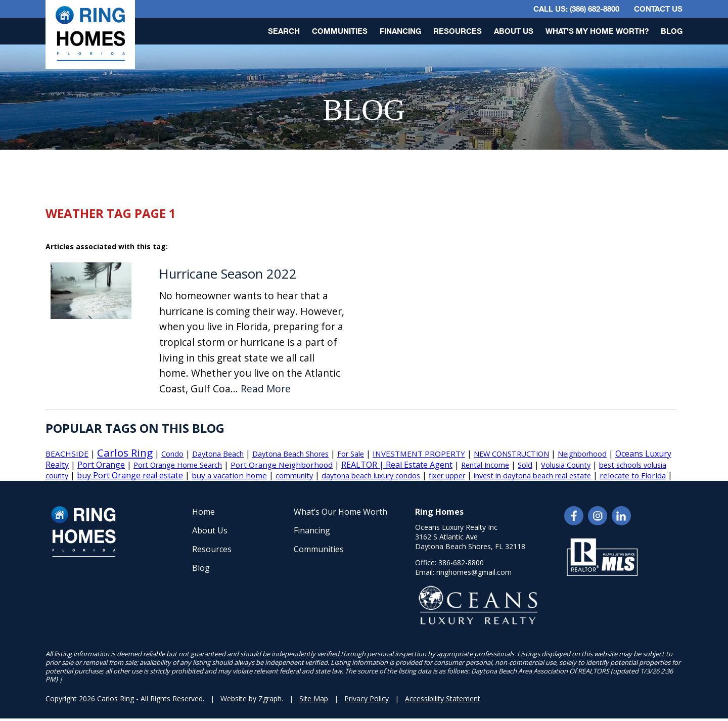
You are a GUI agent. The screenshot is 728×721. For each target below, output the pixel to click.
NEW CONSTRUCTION (511, 454)
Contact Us (658, 9)
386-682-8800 (461, 562)
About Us (514, 31)
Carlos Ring (125, 453)
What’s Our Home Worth (340, 512)
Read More (266, 389)
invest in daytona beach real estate (532, 476)
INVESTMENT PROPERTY (419, 454)
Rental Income (485, 465)
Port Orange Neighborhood (282, 465)
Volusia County (566, 465)
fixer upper (447, 476)
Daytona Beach (218, 454)
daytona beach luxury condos (371, 476)
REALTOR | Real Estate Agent (397, 465)
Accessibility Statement (443, 699)
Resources (458, 31)
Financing (400, 31)
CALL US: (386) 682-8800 (576, 9)
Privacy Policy (367, 699)
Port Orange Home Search (178, 465)
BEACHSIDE (67, 454)
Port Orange (101, 465)
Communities (340, 31)
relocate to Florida (633, 475)
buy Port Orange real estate (130, 475)
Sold (525, 465)
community (294, 476)
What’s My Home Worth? (597, 31)
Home (203, 512)
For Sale (351, 454)
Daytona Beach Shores (290, 454)
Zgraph (270, 699)
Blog (672, 31)
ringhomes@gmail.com (474, 572)
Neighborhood (582, 454)
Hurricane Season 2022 (228, 274)
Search (284, 31)
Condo (172, 454)
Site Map (314, 699)
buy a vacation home (229, 475)
